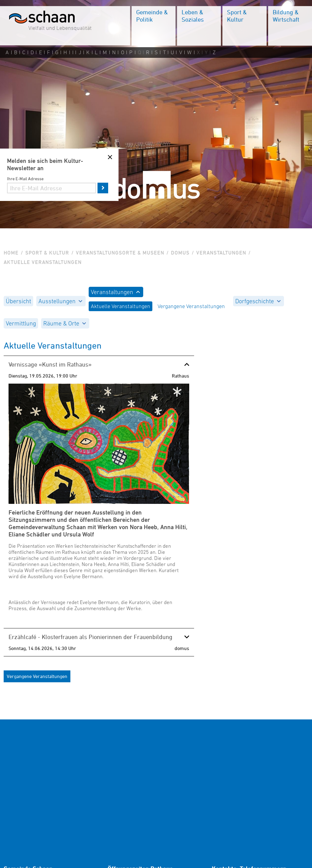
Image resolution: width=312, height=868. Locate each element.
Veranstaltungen (221, 253)
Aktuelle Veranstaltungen (121, 306)
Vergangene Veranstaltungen (191, 306)
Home (11, 253)
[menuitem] (154, 26)
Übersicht (18, 301)
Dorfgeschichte (258, 301)
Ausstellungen (60, 301)
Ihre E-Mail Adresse (25, 179)
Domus (180, 253)
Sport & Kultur (47, 253)
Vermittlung (21, 323)
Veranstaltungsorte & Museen (120, 253)
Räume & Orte (65, 323)
